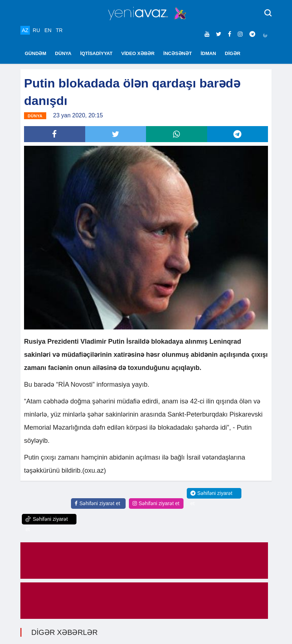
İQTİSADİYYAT (96, 53)
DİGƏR (233, 53)
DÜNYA (63, 53)
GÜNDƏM (35, 53)
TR (59, 30)
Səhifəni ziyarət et (97, 503)
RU (36, 30)
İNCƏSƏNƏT (178, 53)
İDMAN (208, 53)
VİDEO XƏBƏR (138, 53)
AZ (25, 30)
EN (48, 30)
